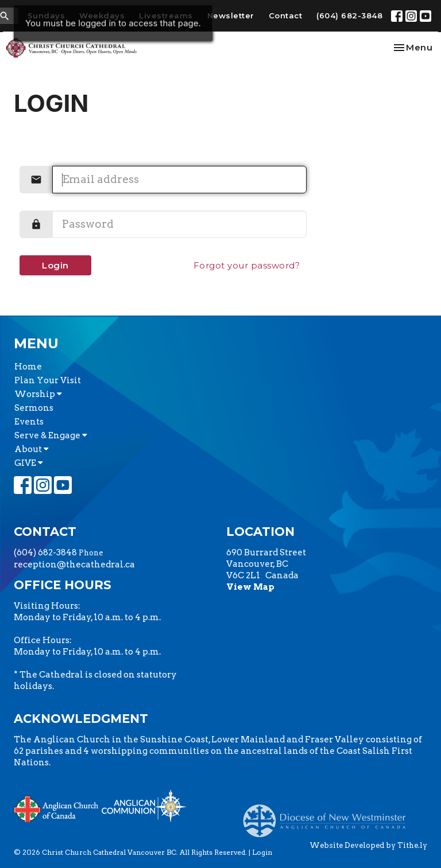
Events (29, 422)
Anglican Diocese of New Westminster (329, 815)
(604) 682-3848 (349, 15)
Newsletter (231, 15)
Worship (38, 394)
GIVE (29, 463)
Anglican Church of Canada (57, 808)
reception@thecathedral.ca (74, 565)
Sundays (47, 15)
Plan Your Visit (48, 380)
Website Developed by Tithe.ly (368, 845)
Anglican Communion (144, 806)
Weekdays (102, 15)
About (32, 449)
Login (55, 265)
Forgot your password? (247, 265)
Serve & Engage (51, 435)
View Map (250, 587)
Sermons (34, 408)
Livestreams (166, 15)
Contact (286, 15)
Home (28, 367)
